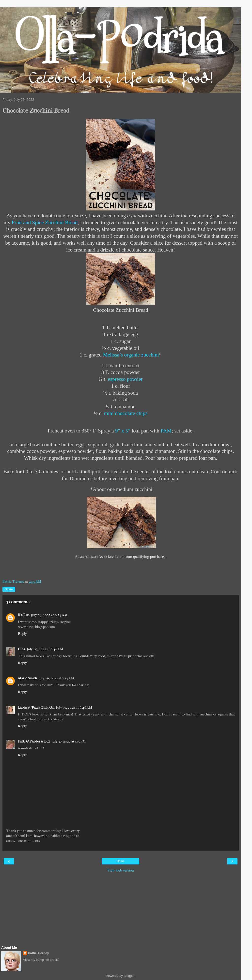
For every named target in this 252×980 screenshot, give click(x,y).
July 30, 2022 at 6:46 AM (74, 707)
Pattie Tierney (39, 953)
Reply (22, 634)
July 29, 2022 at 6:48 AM (45, 649)
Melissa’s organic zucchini (131, 355)
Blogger (129, 976)
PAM (166, 431)
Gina (22, 649)
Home (121, 861)
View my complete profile (41, 960)
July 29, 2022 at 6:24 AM (49, 615)
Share (9, 589)
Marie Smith (27, 678)
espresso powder (125, 379)
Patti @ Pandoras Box (34, 741)
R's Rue (24, 615)
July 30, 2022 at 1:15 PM (69, 741)
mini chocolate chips (126, 413)
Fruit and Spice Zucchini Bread (45, 223)
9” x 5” (123, 431)
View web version (121, 870)
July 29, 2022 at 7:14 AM (56, 678)
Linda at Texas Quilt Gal (36, 707)
